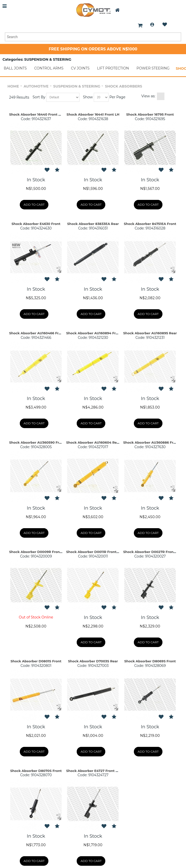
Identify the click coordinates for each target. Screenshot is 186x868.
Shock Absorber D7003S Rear (93, 661)
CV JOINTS (80, 68)
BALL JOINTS (15, 68)
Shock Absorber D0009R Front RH (38, 552)
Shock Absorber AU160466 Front (37, 333)
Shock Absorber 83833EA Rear (93, 224)
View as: (148, 96)
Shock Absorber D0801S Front (36, 661)
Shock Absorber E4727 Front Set (94, 771)
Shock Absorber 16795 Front (150, 114)
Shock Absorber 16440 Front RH (36, 114)
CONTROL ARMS (49, 68)
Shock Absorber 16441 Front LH (93, 114)
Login (152, 25)
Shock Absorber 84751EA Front (150, 224)
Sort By (39, 97)
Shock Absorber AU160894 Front (94, 333)
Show (88, 97)
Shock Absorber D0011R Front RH (94, 552)
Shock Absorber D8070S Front (36, 771)
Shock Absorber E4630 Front (36, 224)
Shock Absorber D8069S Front (150, 661)
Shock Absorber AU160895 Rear (150, 333)
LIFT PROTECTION (113, 68)
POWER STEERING (153, 68)
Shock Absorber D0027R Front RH (152, 552)
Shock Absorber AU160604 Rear (93, 442)
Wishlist (165, 25)
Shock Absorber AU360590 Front (37, 442)
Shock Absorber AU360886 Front (151, 442)
